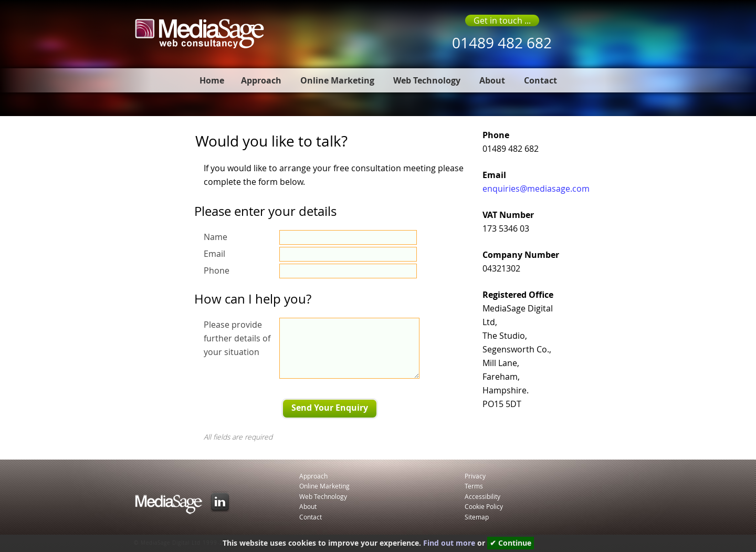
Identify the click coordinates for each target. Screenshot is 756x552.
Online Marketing (337, 80)
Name (216, 237)
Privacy (475, 476)
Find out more (449, 543)
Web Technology (427, 80)
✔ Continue (511, 543)
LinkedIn (220, 502)
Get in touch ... (502, 20)
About (492, 80)
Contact (540, 80)
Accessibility (482, 496)
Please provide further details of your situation (237, 338)
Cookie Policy (484, 506)
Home (212, 80)
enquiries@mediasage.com (536, 189)
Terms (474, 486)
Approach (261, 80)
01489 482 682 (502, 43)
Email (214, 254)
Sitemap (477, 517)
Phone (217, 270)
